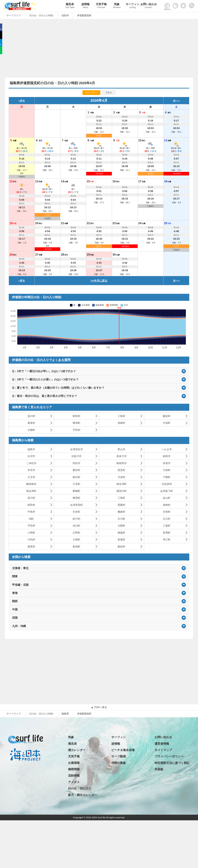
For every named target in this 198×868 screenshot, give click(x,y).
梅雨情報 (74, 769)
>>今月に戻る (99, 281)
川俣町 (167, 423)
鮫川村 (77, 519)
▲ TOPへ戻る (99, 707)
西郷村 (121, 505)
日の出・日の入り (80, 789)
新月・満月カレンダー (83, 795)
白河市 (31, 456)
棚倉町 (121, 512)
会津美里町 (77, 505)
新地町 (77, 547)
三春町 (167, 526)
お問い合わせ (148, 6)
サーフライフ (14, 714)
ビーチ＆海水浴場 (123, 750)
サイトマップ (163, 750)
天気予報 (101, 6)
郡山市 (121, 449)
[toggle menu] (192, 5)
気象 (117, 6)
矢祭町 (167, 512)
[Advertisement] (99, 49)
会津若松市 (77, 449)
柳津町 (77, 423)
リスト (109, 93)
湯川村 (31, 416)
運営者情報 (162, 744)
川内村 (31, 539)
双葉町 (121, 539)
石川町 (121, 519)
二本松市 (31, 463)
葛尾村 (31, 423)
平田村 (77, 430)
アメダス (74, 782)
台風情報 (74, 763)
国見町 (121, 470)
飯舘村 (167, 416)
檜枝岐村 (31, 484)
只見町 (77, 484)
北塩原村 (167, 484)
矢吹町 (77, 512)
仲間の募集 (119, 763)
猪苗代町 (122, 491)
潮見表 (70, 6)
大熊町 (77, 539)
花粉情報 (74, 776)
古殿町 (31, 430)
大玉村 (31, 477)
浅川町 (77, 526)
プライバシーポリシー (169, 756)
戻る (22, 101)
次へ (176, 101)
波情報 (85, 6)
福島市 (31, 449)
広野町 (77, 533)
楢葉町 (121, 533)
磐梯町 (77, 491)
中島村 (31, 512)
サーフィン (133, 6)
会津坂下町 (167, 491)
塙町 (31, 519)
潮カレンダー (77, 750)
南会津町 (122, 484)
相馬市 (167, 456)
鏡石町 (77, 477)
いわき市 (167, 449)
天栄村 (121, 477)
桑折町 (77, 470)
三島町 (121, 416)
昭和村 (77, 416)
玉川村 (167, 519)
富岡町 (167, 533)
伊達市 (167, 463)
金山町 (167, 498)
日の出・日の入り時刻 (41, 714)
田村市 (77, 463)
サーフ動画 (119, 756)
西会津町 (31, 491)
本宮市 (31, 470)
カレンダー (91, 93)
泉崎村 (121, 423)
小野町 (31, 533)
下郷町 (167, 477)
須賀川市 (76, 456)
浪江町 (167, 539)
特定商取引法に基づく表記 (172, 763)
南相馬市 (122, 463)
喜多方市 (122, 456)
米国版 (159, 769)
